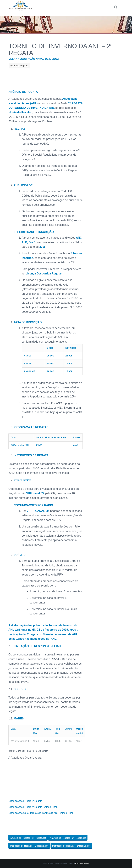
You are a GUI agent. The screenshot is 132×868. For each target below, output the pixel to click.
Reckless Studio (82, 863)
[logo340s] (20, 8)
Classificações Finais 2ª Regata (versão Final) (33, 807)
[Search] (114, 8)
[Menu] (122, 8)
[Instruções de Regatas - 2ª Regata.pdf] (71, 846)
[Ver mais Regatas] (19, 66)
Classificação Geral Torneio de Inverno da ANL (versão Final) (41, 813)
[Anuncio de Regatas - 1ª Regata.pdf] (28, 838)
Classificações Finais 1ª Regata (25, 801)
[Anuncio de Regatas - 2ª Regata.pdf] (68, 838)
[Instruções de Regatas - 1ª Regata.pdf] (29, 846)
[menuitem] (114, 8)
